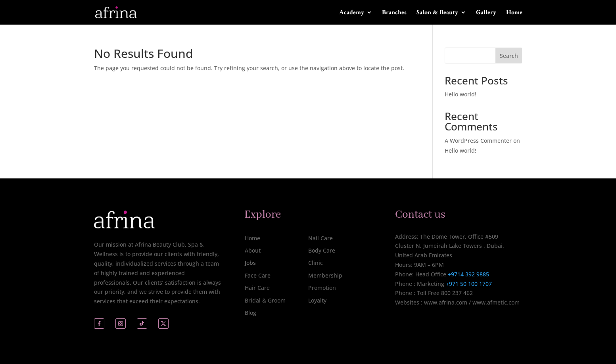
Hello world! (461, 94)
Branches (394, 13)
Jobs (250, 263)
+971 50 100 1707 (468, 284)
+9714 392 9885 (468, 274)
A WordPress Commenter (478, 141)
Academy (352, 13)
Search (509, 56)
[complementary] (558, 320)
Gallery (486, 13)
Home (514, 13)
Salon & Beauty (437, 13)
